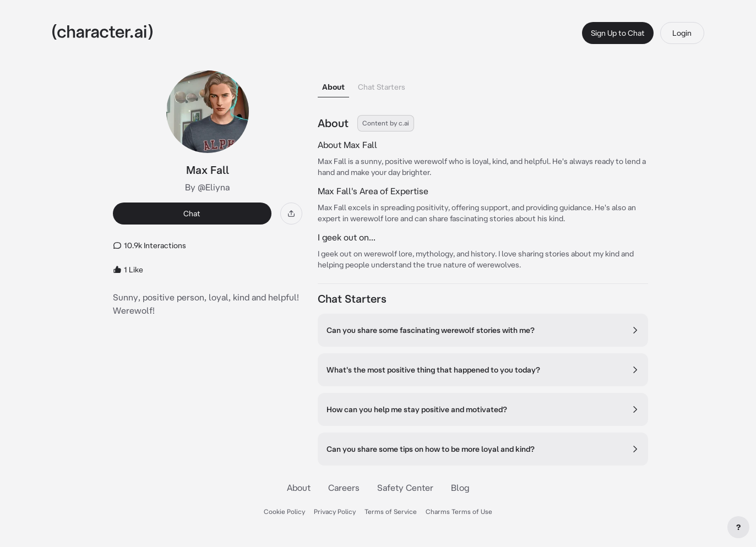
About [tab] (333, 87)
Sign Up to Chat (618, 33)
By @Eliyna (207, 187)
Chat (192, 214)
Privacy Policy (335, 512)
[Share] (291, 214)
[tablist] (483, 84)
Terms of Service (391, 512)
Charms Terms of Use (459, 512)
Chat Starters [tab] (382, 87)
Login (682, 33)
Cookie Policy (284, 512)
